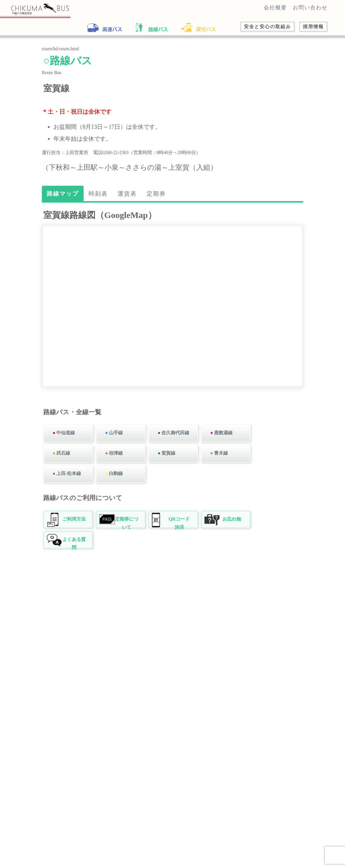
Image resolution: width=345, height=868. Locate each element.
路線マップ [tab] (63, 194)
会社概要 (275, 8)
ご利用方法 (74, 519)
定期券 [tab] (156, 194)
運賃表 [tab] (127, 194)
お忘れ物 (232, 519)
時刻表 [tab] (98, 194)
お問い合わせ (310, 8)
